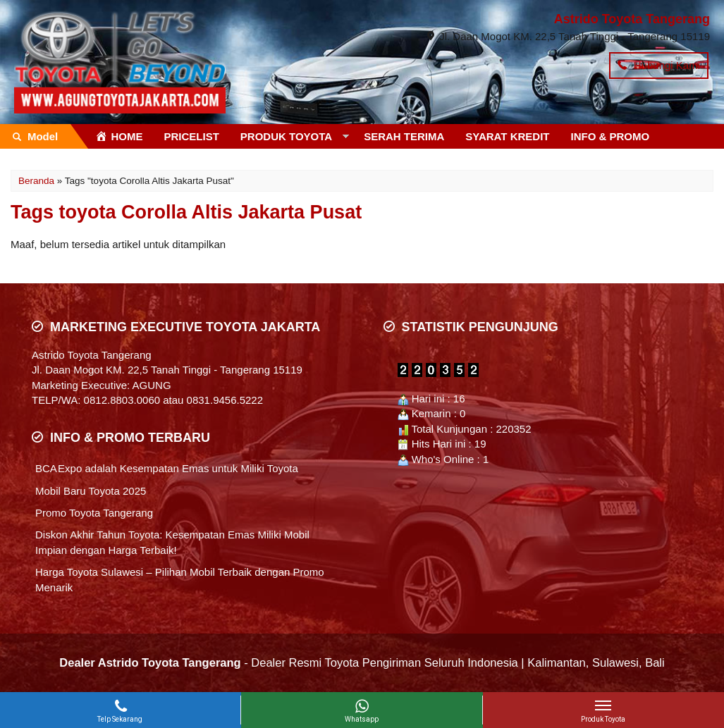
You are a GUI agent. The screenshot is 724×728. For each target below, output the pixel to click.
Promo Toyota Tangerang (94, 513)
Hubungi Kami (659, 65)
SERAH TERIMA (404, 136)
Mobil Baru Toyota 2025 (91, 491)
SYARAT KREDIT (507, 136)
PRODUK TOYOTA (286, 136)
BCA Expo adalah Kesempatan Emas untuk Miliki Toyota (167, 468)
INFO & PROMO (611, 136)
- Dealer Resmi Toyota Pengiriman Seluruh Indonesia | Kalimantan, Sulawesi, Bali (362, 662)
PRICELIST (192, 136)
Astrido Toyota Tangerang (632, 19)
